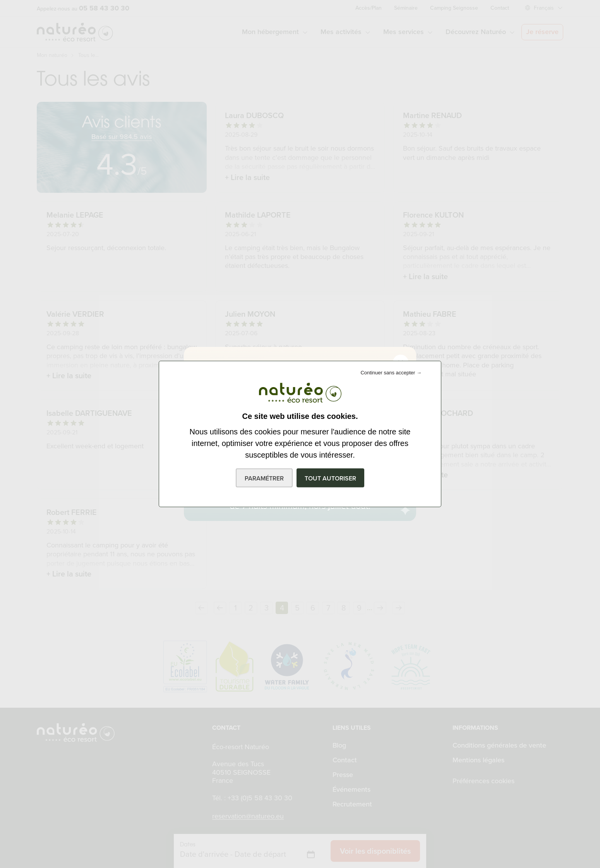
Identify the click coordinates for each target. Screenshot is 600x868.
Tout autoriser (330, 478)
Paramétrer (264, 478)
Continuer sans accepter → (391, 373)
